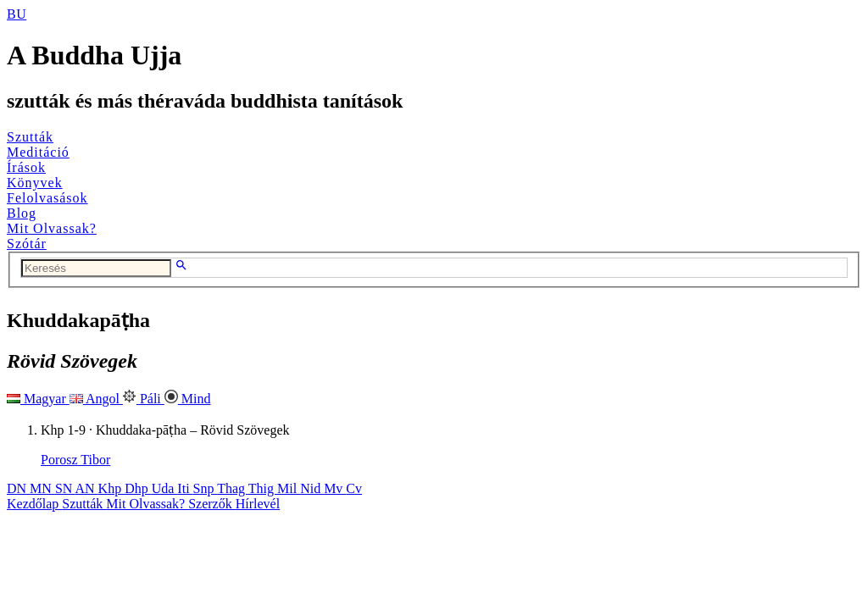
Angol (96, 399)
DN (18, 488)
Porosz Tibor (75, 460)
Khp (112, 488)
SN (65, 488)
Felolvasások (47, 198)
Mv (335, 488)
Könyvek (35, 183)
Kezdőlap (34, 504)
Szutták (30, 137)
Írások (26, 167)
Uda (165, 488)
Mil (289, 488)
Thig (263, 488)
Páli (144, 399)
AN (86, 488)
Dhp (138, 488)
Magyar (38, 399)
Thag (233, 488)
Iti (185, 488)
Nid (312, 488)
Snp (206, 488)
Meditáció (38, 152)
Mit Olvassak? (52, 228)
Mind (188, 399)
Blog (22, 213)
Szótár (27, 244)
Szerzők (212, 504)
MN (42, 488)
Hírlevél (258, 504)
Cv (354, 488)
